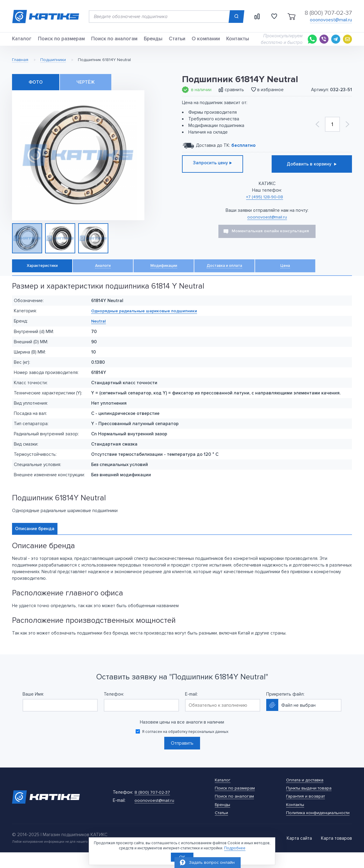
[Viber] (324, 42)
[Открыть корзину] (290, 17)
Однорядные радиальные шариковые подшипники (148, 321)
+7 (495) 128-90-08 (265, 203)
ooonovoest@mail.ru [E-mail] (331, 20)
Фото (36, 89)
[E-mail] (347, 42)
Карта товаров (336, 854)
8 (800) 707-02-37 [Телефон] (328, 13)
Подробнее (235, 847)
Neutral (99, 331)
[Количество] (332, 131)
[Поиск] (229, 17)
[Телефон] (153, 805)
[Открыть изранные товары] (270, 17)
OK (182, 857)
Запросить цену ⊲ (222, 171)
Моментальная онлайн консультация (270, 237)
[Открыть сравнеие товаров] (251, 17)
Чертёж (86, 89)
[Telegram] (336, 42)
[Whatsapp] (312, 42)
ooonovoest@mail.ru (267, 223)
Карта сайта (299, 854)
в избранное (270, 96)
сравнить (234, 96)
